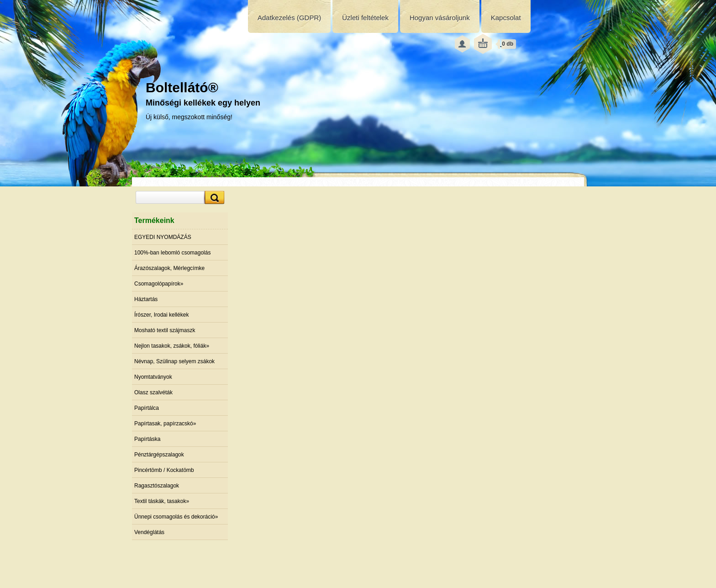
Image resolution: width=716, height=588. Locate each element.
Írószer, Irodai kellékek (161, 315)
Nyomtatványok (153, 377)
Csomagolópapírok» (159, 284)
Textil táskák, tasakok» (162, 501)
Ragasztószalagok (157, 486)
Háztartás (146, 299)
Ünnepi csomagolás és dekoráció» (176, 517)
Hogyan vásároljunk (440, 18)
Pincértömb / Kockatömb (164, 470)
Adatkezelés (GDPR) (289, 18)
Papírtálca (147, 408)
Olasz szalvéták (153, 392)
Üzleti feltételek (365, 18)
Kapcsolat (506, 18)
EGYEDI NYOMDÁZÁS (163, 237)
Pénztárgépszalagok (159, 455)
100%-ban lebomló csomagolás (172, 253)
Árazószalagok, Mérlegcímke (169, 268)
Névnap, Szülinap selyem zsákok (174, 361)
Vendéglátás (149, 532)
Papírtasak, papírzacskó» (165, 424)
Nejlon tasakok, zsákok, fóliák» (172, 346)
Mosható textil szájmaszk (165, 330)
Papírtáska (147, 439)
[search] (213, 198)
